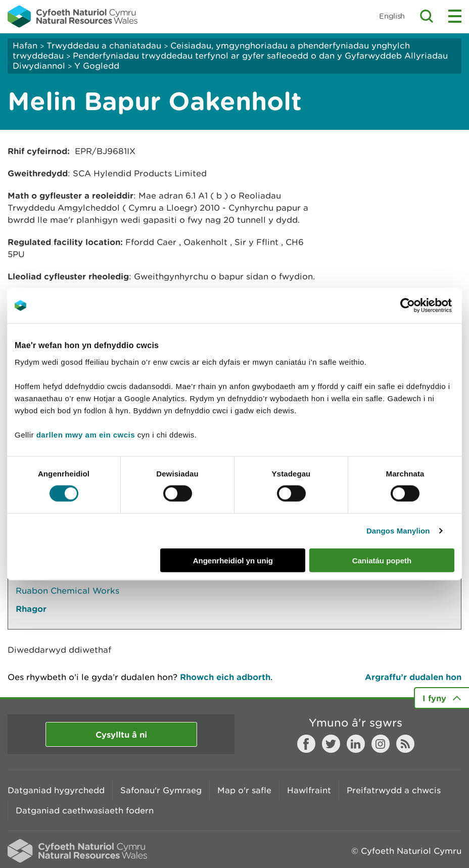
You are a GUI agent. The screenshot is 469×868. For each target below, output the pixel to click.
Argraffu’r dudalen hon (413, 677)
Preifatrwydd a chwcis (394, 790)
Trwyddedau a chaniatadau (104, 45)
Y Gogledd (97, 66)
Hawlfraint (309, 790)
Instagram (381, 744)
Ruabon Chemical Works (67, 591)
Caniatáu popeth (382, 560)
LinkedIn (356, 744)
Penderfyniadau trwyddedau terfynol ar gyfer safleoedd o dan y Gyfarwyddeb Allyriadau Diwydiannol (230, 61)
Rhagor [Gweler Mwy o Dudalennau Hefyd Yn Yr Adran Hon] (31, 609)
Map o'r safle (244, 790)
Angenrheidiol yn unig (233, 560)
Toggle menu (455, 16)
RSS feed (405, 744)
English (392, 16)
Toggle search (427, 16)
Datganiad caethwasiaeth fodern (85, 810)
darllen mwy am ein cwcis (86, 434)
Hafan (25, 45)
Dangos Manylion (398, 531)
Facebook (306, 744)
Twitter (331, 744)
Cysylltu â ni (121, 734)
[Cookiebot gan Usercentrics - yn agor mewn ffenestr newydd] (425, 306)
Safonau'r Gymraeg (161, 790)
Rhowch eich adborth (225, 677)
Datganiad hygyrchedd (56, 790)
